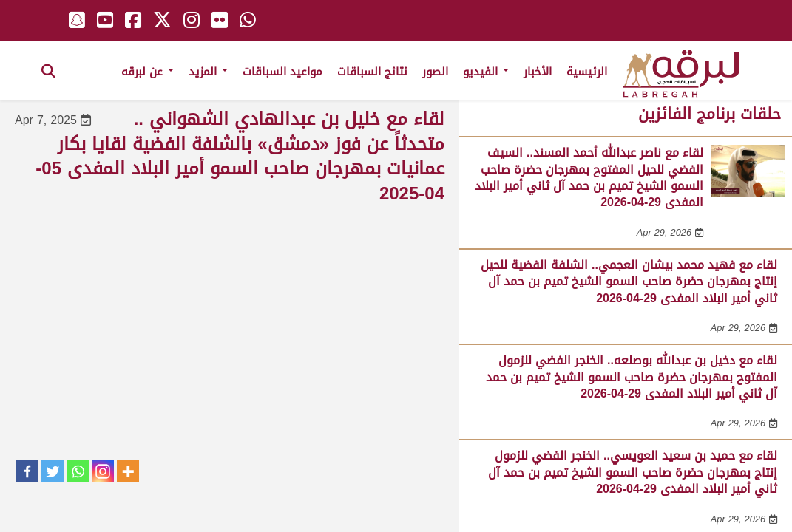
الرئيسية (587, 72)
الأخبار (538, 72)
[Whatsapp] (78, 471)
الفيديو (486, 72)
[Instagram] (103, 471)
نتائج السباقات (372, 72)
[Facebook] (27, 471)
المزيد (208, 72)
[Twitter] (53, 471)
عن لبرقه (148, 72)
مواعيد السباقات (282, 72)
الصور (435, 72)
